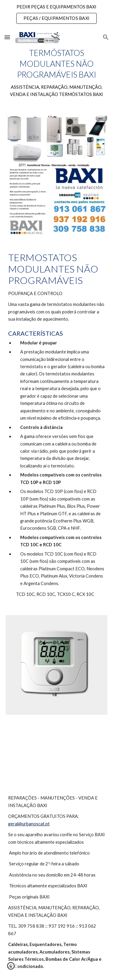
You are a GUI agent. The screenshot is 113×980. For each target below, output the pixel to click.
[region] (56, 14)
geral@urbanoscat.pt (29, 824)
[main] (57, 73)
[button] (7, 37)
